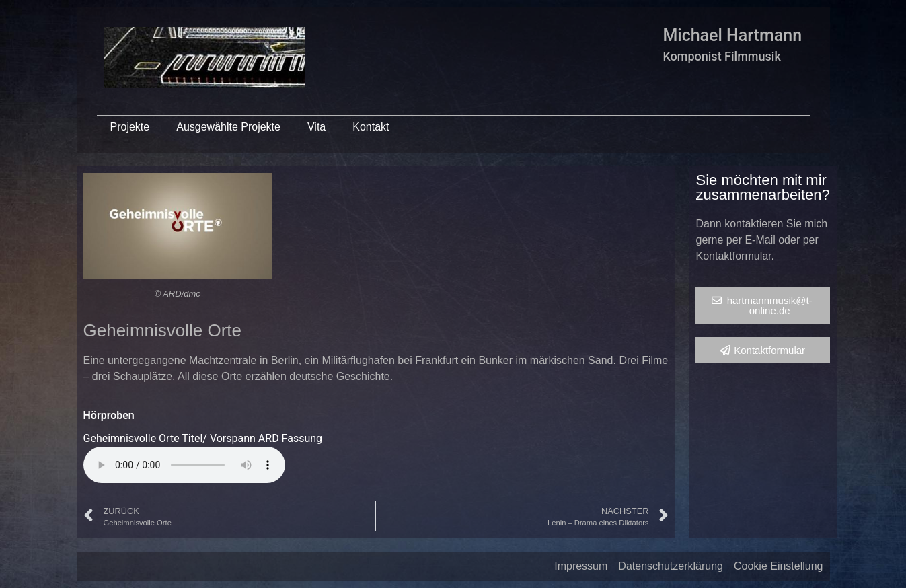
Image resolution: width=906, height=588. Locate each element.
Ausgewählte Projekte (228, 127)
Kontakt (371, 127)
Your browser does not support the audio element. (184, 465)
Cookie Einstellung (779, 566)
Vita (316, 127)
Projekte (130, 127)
